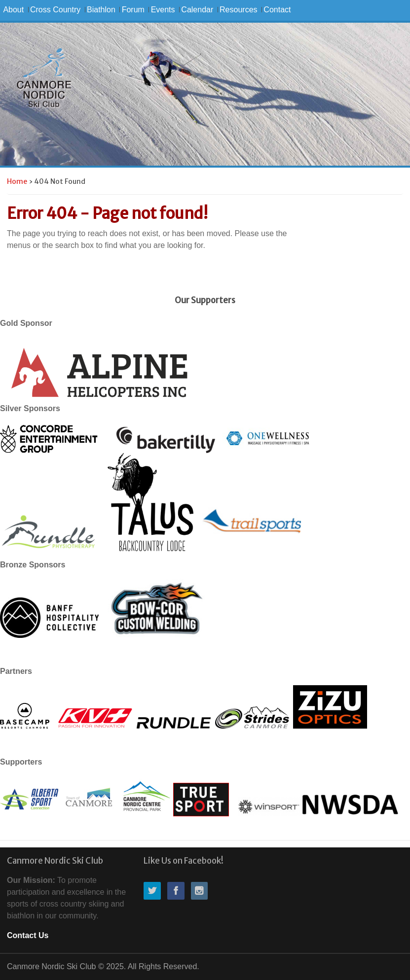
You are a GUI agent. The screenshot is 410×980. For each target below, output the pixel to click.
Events (163, 10)
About (13, 10)
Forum (133, 10)
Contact (277, 10)
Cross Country (55, 10)
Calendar (197, 10)
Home (17, 181)
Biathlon (101, 10)
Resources (238, 10)
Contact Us (28, 935)
